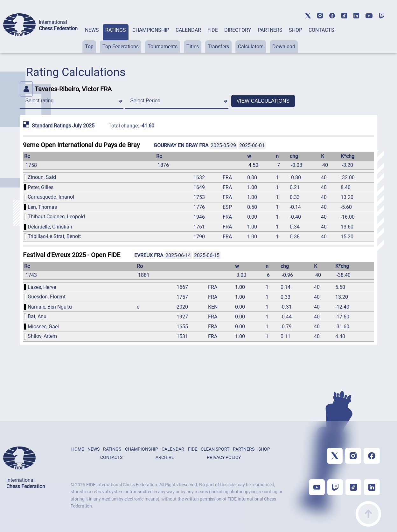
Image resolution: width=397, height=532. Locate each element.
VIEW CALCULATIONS (263, 101)
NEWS (92, 30)
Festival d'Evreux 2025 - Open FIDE (72, 255)
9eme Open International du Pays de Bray (81, 145)
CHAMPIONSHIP (151, 30)
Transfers (218, 47)
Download (284, 47)
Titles (193, 47)
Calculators (251, 47)
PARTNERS (270, 30)
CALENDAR (188, 30)
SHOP (296, 30)
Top (89, 47)
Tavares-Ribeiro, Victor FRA (66, 89)
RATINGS (116, 30)
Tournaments (163, 47)
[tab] (92, 38)
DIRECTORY (238, 30)
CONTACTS (321, 30)
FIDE (213, 30)
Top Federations (121, 47)
